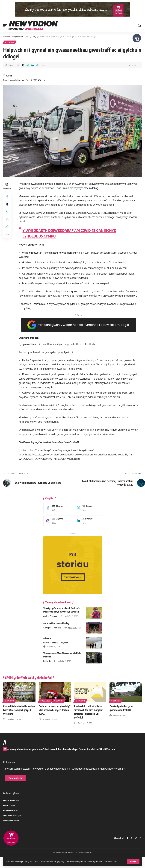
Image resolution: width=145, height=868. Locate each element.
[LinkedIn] (88, 521)
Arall (45, 616)
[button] (133, 861)
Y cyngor (9, 42)
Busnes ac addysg (51, 643)
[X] (88, 508)
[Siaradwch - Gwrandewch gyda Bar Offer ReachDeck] (137, 38)
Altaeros (47, 638)
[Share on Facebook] (18, 65)
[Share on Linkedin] (33, 65)
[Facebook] (57, 508)
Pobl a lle (57, 628)
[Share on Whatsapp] (28, 65)
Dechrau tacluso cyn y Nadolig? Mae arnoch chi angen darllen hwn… (55, 710)
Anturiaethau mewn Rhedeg (56, 623)
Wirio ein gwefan (32, 253)
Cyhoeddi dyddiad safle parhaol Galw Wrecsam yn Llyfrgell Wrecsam (17, 710)
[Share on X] (23, 65)
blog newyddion (62, 253)
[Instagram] (57, 521)
